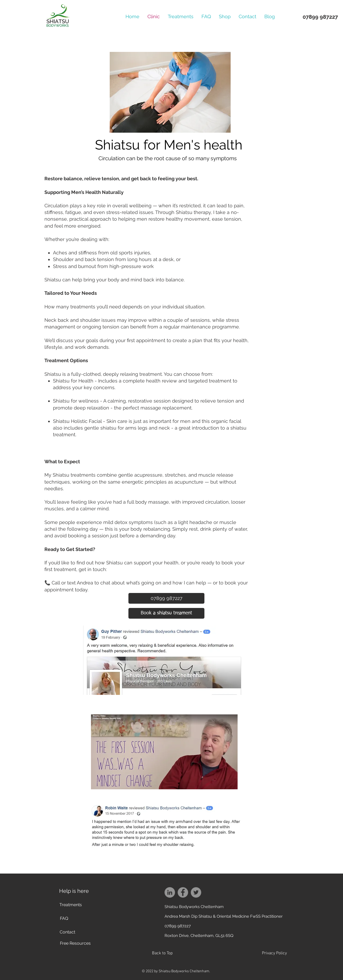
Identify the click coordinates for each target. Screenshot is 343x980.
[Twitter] (196, 892)
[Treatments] (71, 905)
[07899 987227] (166, 598)
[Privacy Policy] (274, 953)
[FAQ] (64, 918)
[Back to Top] (162, 953)
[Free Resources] (75, 943)
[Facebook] (183, 892)
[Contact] (67, 932)
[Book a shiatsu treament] (166, 613)
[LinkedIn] (170, 892)
